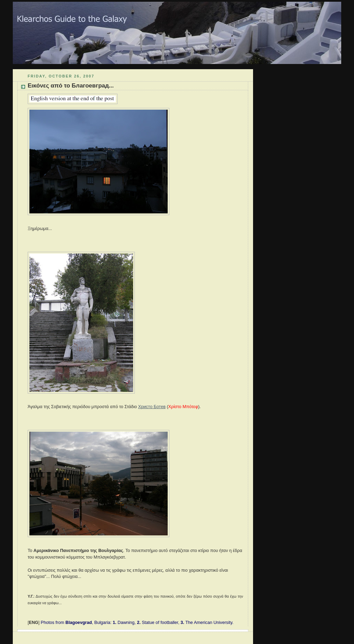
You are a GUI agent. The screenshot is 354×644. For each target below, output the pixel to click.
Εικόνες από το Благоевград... (71, 86)
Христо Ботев (152, 407)
